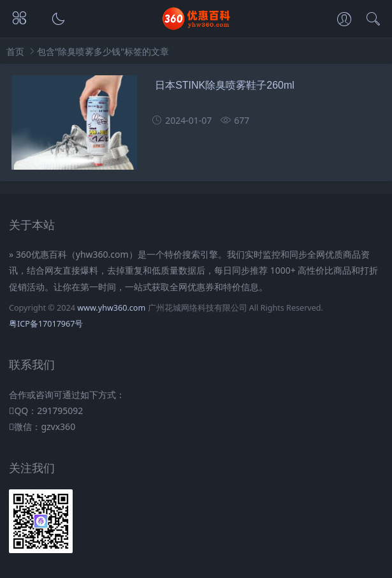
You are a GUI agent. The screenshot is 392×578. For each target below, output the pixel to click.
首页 (15, 51)
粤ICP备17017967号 (46, 324)
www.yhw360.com (111, 308)
